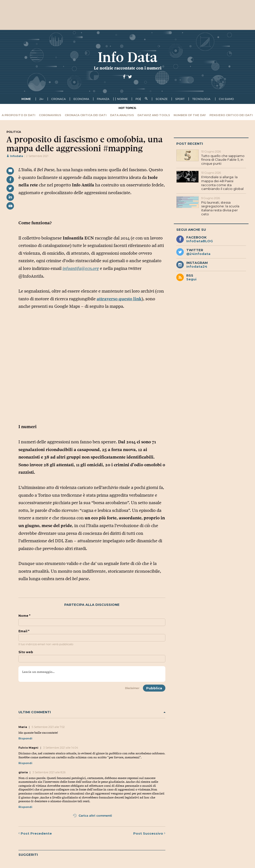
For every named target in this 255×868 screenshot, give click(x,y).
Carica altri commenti (93, 816)
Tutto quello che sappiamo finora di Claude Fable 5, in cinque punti (223, 160)
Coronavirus (50, 115)
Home (26, 99)
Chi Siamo (226, 99)
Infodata (15, 156)
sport (180, 99)
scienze (162, 99)
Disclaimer (132, 688)
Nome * (24, 616)
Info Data (127, 57)
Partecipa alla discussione (92, 605)
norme (122, 99)
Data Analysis (122, 115)
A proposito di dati (19, 115)
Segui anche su (191, 230)
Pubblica (154, 688)
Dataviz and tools (154, 115)
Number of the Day (190, 115)
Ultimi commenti (92, 712)
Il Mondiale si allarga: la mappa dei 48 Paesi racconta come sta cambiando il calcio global (222, 183)
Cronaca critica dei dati (86, 115)
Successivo (149, 833)
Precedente (35, 833)
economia (81, 99)
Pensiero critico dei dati (231, 115)
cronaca (59, 99)
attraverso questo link (119, 299)
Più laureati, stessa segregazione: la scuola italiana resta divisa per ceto (220, 208)
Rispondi (25, 738)
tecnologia (201, 99)
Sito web (26, 652)
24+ (41, 99)
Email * (24, 631)
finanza (103, 99)
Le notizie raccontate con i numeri (128, 68)
